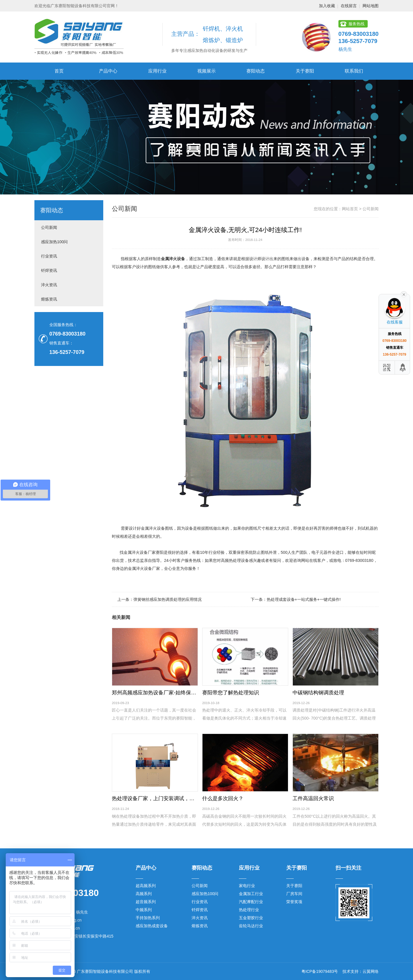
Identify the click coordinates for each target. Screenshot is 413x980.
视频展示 (206, 71)
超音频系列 (146, 902)
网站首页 (350, 209)
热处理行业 (249, 910)
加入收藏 (327, 6)
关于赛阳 (305, 71)
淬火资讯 (49, 285)
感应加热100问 (54, 242)
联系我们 (354, 71)
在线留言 (349, 6)
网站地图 (371, 6)
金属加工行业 (251, 894)
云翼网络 (371, 971)
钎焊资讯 (49, 270)
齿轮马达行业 (251, 926)
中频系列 (144, 910)
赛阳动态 (256, 71)
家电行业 (247, 886)
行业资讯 (49, 256)
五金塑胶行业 (251, 918)
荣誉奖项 (294, 902)
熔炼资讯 (49, 299)
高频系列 (144, 894)
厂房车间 (294, 894)
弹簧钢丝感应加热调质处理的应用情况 (167, 599)
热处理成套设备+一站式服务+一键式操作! (304, 599)
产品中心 (108, 71)
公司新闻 (49, 227)
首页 (59, 71)
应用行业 (157, 71)
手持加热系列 (148, 918)
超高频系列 (146, 886)
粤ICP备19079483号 (320, 971)
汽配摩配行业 (251, 902)
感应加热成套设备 (152, 926)
